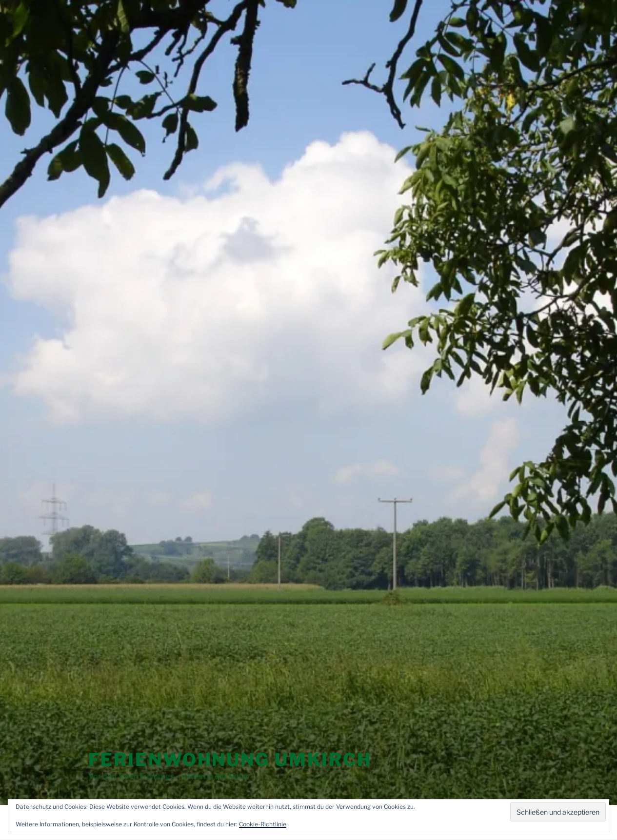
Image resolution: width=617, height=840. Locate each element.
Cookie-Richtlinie (263, 824)
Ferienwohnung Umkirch (230, 760)
